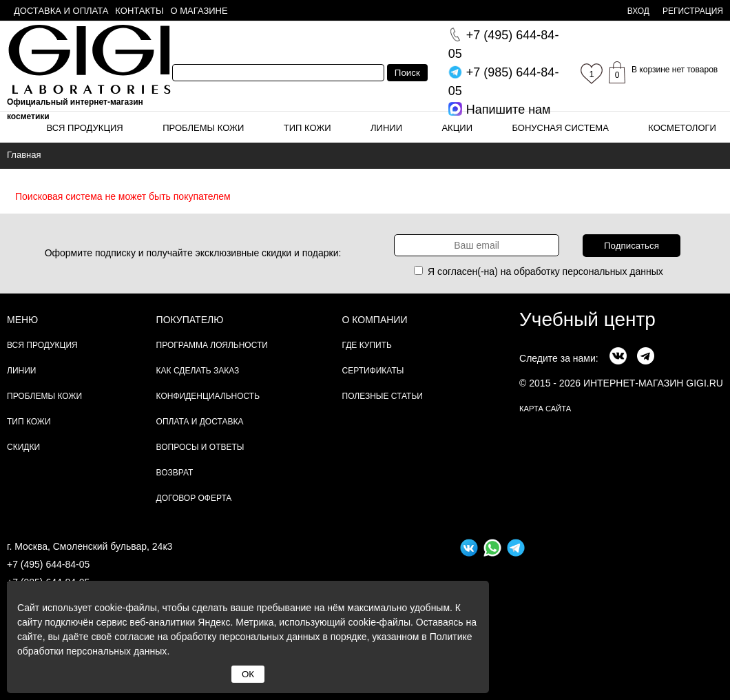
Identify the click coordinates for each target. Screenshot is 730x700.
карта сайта (545, 409)
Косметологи (682, 128)
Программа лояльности (212, 345)
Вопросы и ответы (200, 447)
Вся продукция (84, 128)
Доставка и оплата (61, 11)
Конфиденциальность (208, 396)
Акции (457, 128)
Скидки (23, 447)
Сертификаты (373, 371)
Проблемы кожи (203, 128)
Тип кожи (307, 128)
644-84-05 (504, 44)
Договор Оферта (194, 498)
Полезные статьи (383, 396)
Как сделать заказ (198, 371)
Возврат (175, 473)
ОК (248, 674)
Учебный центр (587, 319)
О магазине (199, 11)
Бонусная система (560, 128)
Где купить (367, 345)
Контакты (139, 11)
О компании (375, 320)
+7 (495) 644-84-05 (48, 564)
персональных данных (613, 271)
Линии (386, 128)
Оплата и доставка (200, 422)
